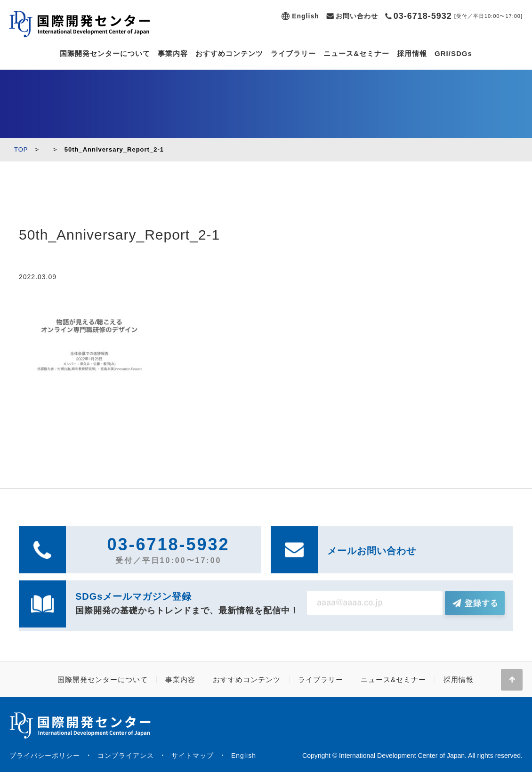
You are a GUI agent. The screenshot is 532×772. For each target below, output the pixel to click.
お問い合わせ (357, 16)
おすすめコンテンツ (229, 53)
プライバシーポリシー (45, 756)
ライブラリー (293, 53)
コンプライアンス (126, 756)
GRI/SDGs (453, 53)
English (306, 16)
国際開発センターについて (105, 53)
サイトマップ (193, 756)
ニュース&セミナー (356, 53)
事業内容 (173, 53)
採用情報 (412, 53)
